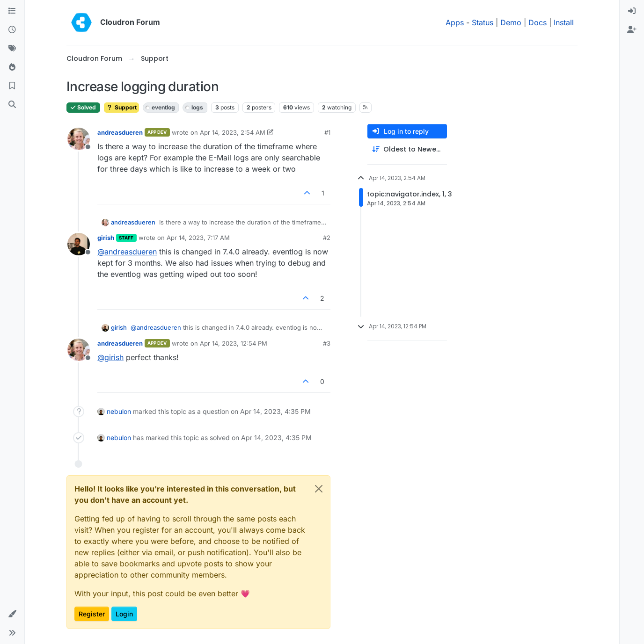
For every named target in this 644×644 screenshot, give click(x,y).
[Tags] (12, 49)
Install (564, 22)
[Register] (632, 30)
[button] (12, 614)
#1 (327, 132)
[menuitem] (632, 11)
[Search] (12, 105)
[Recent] (12, 30)
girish (106, 238)
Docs (538, 22)
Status (483, 22)
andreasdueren (120, 132)
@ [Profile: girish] (110, 357)
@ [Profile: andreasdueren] (127, 252)
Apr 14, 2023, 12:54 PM (234, 343)
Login (124, 614)
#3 (327, 343)
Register (92, 614)
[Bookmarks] (12, 86)
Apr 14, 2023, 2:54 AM (233, 132)
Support (121, 107)
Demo (511, 22)
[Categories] (12, 11)
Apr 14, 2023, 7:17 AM (198, 238)
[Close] (319, 489)
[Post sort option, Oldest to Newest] (407, 149)
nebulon (119, 411)
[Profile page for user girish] (79, 244)
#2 (327, 238)
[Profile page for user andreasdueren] (79, 139)
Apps (455, 22)
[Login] (632, 11)
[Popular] (12, 67)
